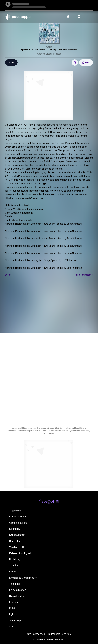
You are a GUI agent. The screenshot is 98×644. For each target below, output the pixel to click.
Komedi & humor (18, 517)
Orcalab (9, 216)
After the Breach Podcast (49, 54)
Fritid (12, 608)
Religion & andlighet (20, 553)
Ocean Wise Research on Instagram (24, 209)
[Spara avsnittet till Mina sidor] (75, 63)
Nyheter (14, 614)
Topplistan (15, 511)
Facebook (22, 194)
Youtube (37, 194)
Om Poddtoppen (36, 634)
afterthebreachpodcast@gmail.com (24, 198)
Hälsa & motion (18, 590)
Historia (14, 602)
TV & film (14, 566)
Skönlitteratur (17, 596)
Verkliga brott (17, 547)
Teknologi (15, 584)
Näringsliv (15, 529)
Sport (12, 627)
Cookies (66, 634)
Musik (13, 572)
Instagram (10, 194)
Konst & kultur (17, 535)
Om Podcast (54, 634)
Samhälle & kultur (19, 523)
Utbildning (15, 559)
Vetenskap (15, 621)
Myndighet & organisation (23, 578)
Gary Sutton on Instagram (19, 213)
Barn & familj (16, 541)
